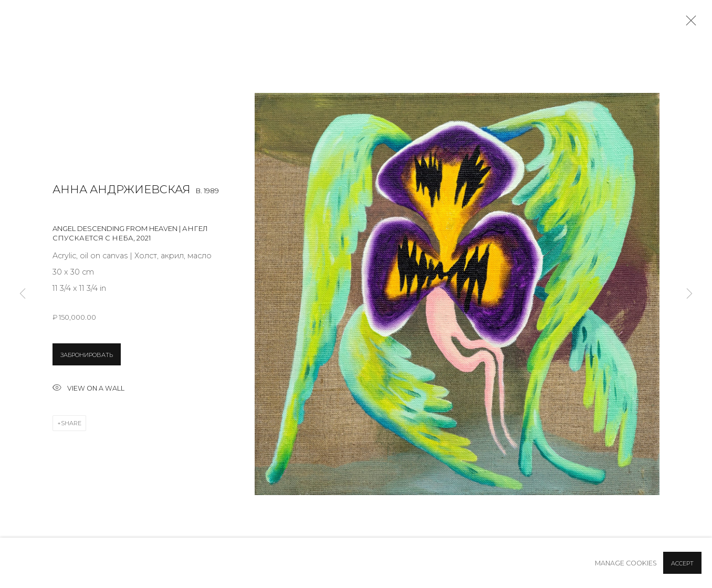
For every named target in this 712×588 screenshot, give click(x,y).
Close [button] (688, 24)
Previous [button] (23, 294)
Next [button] (689, 294)
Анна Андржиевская (122, 189)
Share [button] (71, 423)
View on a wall (88, 389)
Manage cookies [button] (626, 563)
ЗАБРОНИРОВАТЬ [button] (87, 355)
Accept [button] (682, 563)
